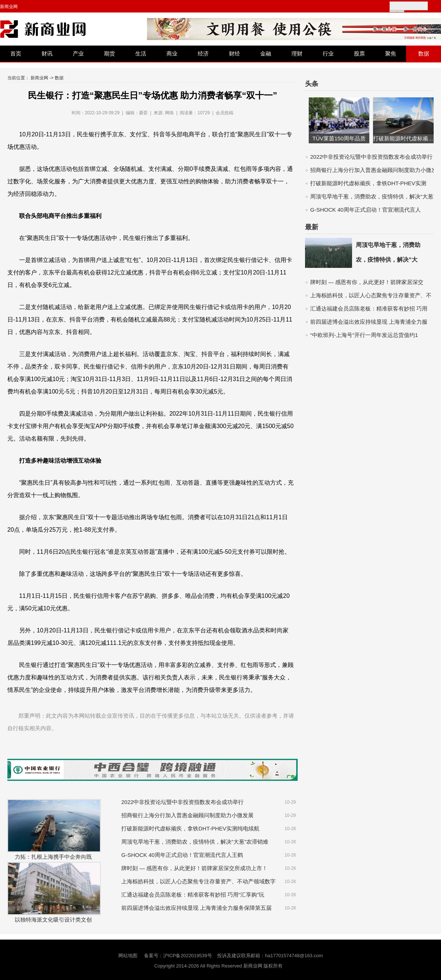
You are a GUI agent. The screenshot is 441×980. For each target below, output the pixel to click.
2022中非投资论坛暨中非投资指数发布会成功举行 (182, 802)
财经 (234, 53)
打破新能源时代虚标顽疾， (406, 138)
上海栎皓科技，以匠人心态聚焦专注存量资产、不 (371, 295)
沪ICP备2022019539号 (188, 956)
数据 (424, 53)
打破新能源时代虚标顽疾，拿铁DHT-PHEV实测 (368, 183)
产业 (78, 53)
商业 (172, 53)
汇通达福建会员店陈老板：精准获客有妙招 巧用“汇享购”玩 (193, 895)
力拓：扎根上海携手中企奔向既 (53, 857)
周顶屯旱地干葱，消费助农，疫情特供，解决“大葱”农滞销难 (195, 842)
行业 (328, 53)
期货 (110, 53)
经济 (203, 53)
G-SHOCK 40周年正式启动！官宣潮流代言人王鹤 (182, 855)
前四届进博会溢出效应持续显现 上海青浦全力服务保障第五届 (196, 908)
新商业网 (9, 7)
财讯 (47, 53)
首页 (16, 53)
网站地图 (128, 956)
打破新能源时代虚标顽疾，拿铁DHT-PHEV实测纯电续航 (190, 828)
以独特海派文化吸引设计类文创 (53, 920)
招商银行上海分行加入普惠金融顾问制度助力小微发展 (187, 815)
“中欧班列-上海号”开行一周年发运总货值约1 (364, 335)
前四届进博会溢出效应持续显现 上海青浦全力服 (369, 322)
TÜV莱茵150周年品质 (339, 138)
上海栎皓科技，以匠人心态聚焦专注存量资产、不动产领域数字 (198, 881)
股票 (359, 53)
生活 (141, 53)
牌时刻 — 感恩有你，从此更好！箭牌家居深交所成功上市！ (194, 868)
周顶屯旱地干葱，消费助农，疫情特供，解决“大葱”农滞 (388, 260)
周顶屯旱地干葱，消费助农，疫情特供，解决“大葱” (373, 196)
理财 (297, 53)
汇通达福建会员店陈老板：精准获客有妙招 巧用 (369, 308)
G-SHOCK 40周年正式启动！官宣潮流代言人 (365, 210)
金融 (266, 53)
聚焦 (391, 53)
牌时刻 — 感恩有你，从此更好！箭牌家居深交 (367, 282)
